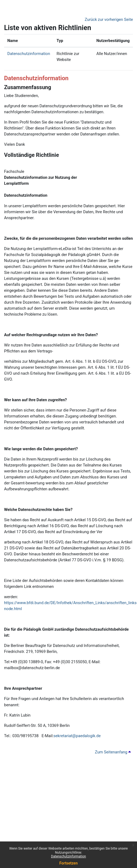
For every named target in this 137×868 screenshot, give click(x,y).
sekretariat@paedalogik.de (77, 736)
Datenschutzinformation (68, 856)
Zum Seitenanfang (113, 752)
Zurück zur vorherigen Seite (109, 20)
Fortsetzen (69, 863)
